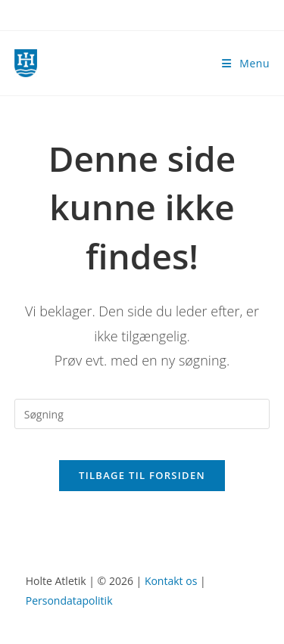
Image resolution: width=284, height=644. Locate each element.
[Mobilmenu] (246, 63)
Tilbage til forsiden (142, 475)
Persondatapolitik (69, 600)
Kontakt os (171, 581)
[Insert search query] (142, 414)
